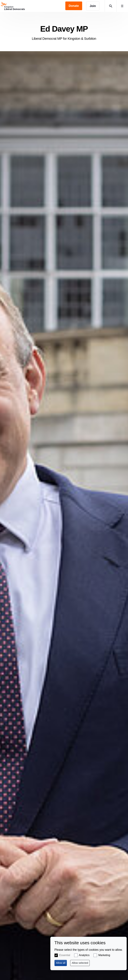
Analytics (84, 955)
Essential (65, 955)
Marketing (104, 955)
